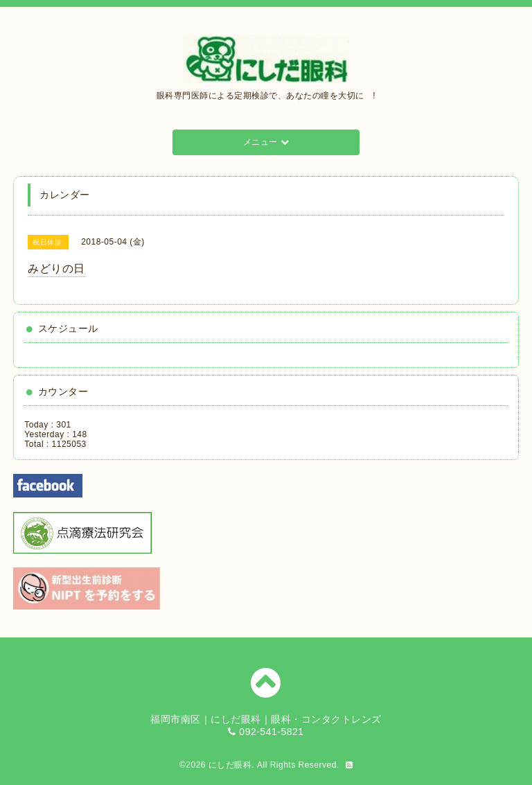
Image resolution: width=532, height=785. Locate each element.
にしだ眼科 (230, 765)
